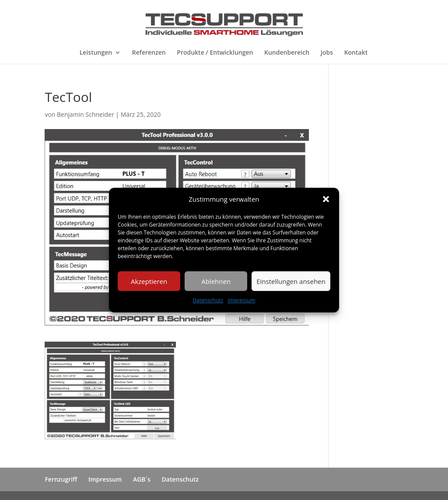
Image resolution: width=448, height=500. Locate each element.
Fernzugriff (61, 479)
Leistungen (96, 53)
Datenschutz (208, 301)
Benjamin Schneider (86, 114)
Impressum (241, 301)
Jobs (327, 53)
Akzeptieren (149, 281)
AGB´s (142, 479)
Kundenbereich (287, 53)
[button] (326, 199)
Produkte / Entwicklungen (215, 53)
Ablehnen (216, 281)
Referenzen (149, 53)
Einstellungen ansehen (291, 281)
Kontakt (356, 53)
